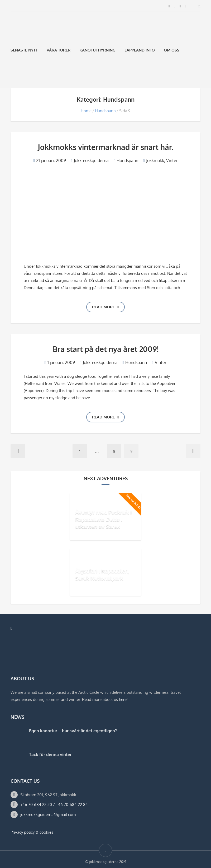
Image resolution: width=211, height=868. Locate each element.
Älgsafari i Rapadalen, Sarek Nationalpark (102, 574)
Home (86, 111)
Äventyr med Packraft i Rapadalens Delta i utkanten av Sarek (103, 519)
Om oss (172, 50)
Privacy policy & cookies (32, 832)
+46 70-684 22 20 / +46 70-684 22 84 (54, 805)
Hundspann (105, 111)
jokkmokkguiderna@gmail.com (48, 815)
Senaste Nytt (24, 50)
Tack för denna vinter (50, 754)
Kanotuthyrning (97, 50)
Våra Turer (59, 50)
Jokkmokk (155, 161)
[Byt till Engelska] (27, 75)
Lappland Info (140, 50)
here (123, 699)
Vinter (172, 161)
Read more (105, 307)
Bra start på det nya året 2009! (106, 349)
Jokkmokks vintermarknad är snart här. (105, 147)
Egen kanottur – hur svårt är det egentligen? (73, 731)
